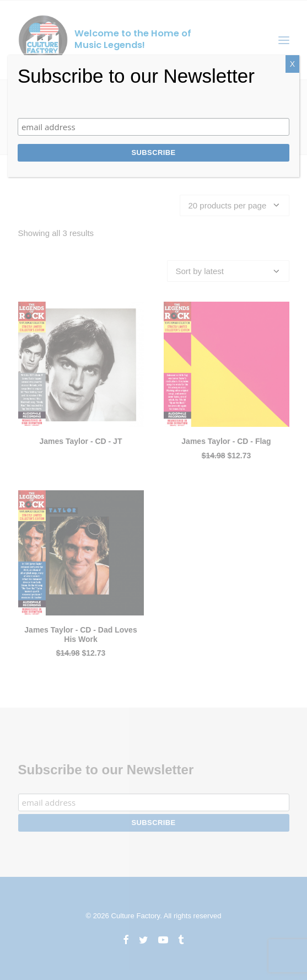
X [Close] (292, 64)
